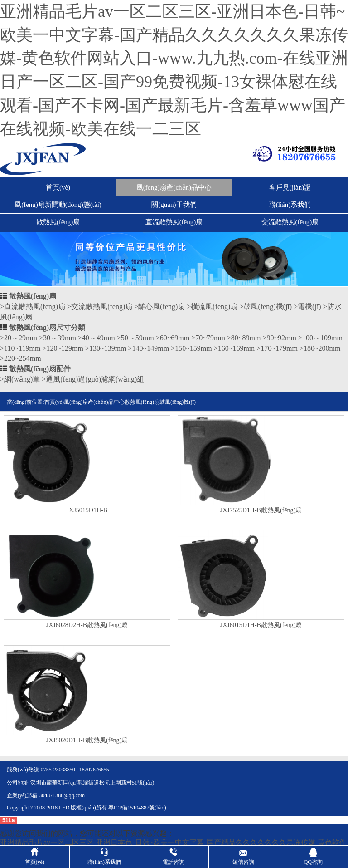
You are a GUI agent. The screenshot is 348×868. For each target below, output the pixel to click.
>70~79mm (208, 338)
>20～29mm (19, 338)
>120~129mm (63, 348)
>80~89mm (244, 338)
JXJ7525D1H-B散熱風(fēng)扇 (261, 510)
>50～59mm (135, 338)
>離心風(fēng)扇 (159, 306)
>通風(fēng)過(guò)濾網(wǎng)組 (93, 379)
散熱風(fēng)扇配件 (40, 369)
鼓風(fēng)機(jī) (178, 402)
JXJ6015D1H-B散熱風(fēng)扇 (261, 625)
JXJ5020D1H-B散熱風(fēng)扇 (87, 740)
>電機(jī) (307, 306)
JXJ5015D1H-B (87, 510)
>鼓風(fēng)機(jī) (266, 306)
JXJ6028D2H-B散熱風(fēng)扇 (87, 625)
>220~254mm (21, 358)
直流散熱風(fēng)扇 (174, 222)
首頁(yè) (58, 187)
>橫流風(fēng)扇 (212, 306)
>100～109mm (320, 338)
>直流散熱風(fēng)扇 (33, 306)
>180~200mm (320, 348)
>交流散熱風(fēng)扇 (100, 306)
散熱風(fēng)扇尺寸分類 (47, 327)
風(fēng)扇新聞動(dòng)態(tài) (58, 205)
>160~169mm (234, 348)
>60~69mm (173, 338)
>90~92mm (279, 338)
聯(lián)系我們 (290, 205)
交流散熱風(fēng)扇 (290, 222)
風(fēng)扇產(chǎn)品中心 (174, 187)
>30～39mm (58, 338)
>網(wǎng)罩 (20, 379)
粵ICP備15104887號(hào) (137, 808)
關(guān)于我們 (174, 205)
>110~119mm (20, 348)
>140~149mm (149, 348)
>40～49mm (97, 338)
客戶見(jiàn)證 (290, 187)
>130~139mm (106, 348)
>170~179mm (277, 348)
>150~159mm (191, 348)
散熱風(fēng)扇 (58, 222)
